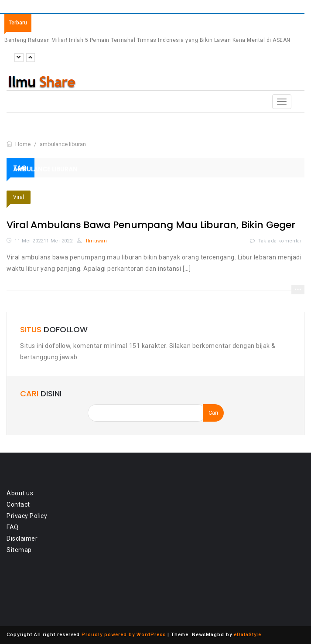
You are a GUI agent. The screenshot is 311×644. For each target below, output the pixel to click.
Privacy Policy (27, 516)
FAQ (13, 527)
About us (20, 493)
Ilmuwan (92, 241)
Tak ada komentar (280, 241)
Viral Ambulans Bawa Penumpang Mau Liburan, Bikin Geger (151, 225)
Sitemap (19, 550)
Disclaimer (22, 538)
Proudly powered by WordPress (124, 635)
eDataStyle (248, 635)
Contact (18, 504)
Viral (19, 197)
